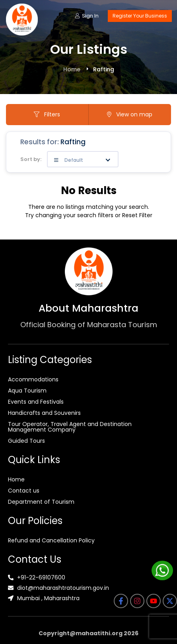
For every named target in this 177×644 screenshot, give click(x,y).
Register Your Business (140, 16)
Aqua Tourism (27, 391)
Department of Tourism (41, 502)
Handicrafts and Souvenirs (44, 413)
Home (72, 69)
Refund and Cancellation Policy (51, 540)
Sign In (87, 16)
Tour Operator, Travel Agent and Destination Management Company (70, 427)
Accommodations (33, 379)
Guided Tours (26, 441)
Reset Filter (137, 215)
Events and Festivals (36, 402)
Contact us (24, 491)
